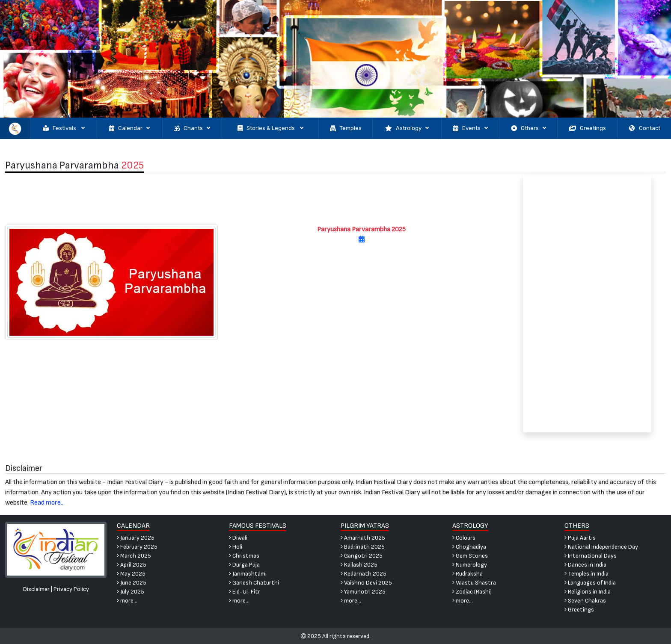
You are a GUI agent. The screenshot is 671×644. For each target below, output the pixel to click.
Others (528, 128)
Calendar (129, 128)
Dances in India (585, 565)
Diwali (238, 538)
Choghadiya (469, 547)
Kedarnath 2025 (364, 574)
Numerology (470, 565)
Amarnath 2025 (363, 538)
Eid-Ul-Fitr (245, 592)
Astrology (407, 128)
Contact (645, 128)
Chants (192, 128)
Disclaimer (36, 589)
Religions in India (588, 592)
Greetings (588, 128)
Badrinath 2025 (363, 547)
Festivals (64, 128)
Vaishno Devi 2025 (366, 583)
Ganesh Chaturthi (254, 583)
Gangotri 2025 (362, 556)
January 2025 (136, 538)
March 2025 (134, 556)
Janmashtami (248, 574)
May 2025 (131, 574)
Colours (464, 538)
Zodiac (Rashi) (472, 592)
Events (471, 128)
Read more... (47, 503)
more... (127, 601)
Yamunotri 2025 (363, 592)
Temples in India (586, 574)
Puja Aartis (580, 538)
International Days (591, 556)
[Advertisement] (252, 198)
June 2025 (132, 583)
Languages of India (590, 583)
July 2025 (131, 592)
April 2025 (132, 565)
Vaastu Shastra (474, 583)
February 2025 (137, 547)
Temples (346, 128)
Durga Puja (244, 565)
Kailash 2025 (359, 565)
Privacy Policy (71, 589)
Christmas (244, 556)
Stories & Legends (270, 128)
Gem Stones (470, 556)
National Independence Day (601, 547)
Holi (236, 547)
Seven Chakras (585, 601)
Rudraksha (468, 574)
